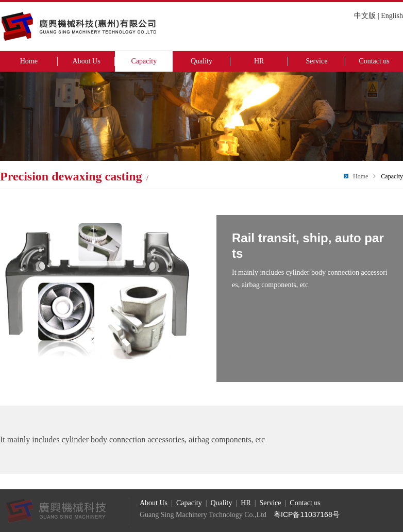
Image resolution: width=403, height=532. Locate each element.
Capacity (144, 61)
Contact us (374, 61)
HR (259, 61)
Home (29, 61)
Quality (202, 61)
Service (316, 61)
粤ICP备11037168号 (307, 514)
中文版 (365, 16)
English (392, 16)
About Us (87, 61)
